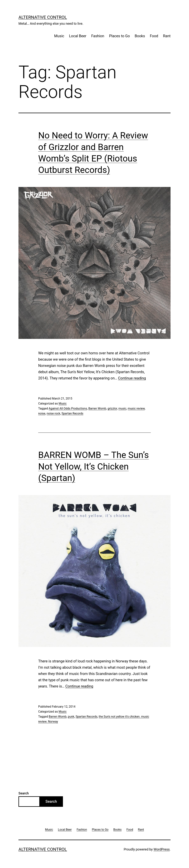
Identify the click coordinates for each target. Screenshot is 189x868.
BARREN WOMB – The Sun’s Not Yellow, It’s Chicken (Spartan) (93, 466)
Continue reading (132, 378)
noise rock (53, 413)
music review (136, 408)
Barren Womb (97, 408)
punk (71, 717)
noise (42, 413)
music (122, 408)
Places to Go (119, 36)
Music (59, 36)
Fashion (98, 36)
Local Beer (78, 36)
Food (154, 36)
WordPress (162, 849)
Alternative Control (43, 17)
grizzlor (112, 408)
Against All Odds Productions (68, 408)
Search (24, 793)
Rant (167, 36)
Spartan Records (72, 413)
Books (140, 36)
